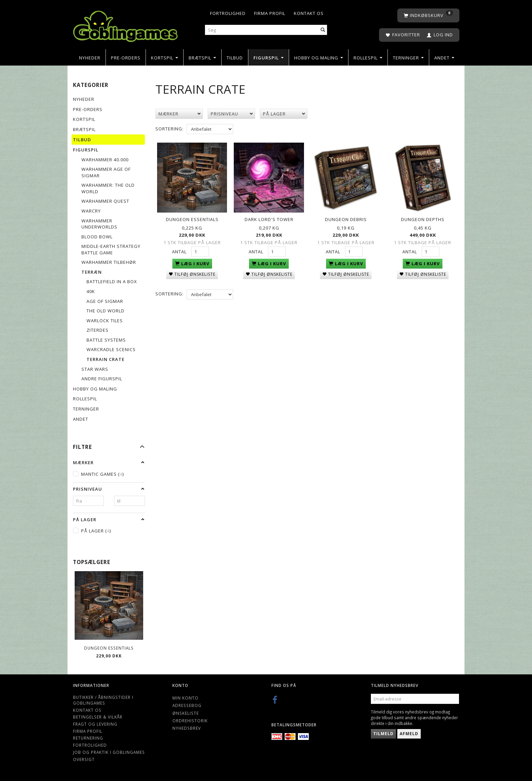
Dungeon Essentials (109, 648)
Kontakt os (309, 13)
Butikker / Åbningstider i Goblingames (103, 700)
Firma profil (270, 13)
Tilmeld (383, 734)
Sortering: (169, 129)
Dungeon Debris (346, 218)
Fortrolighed (228, 13)
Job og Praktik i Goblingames (109, 752)
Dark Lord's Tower (269, 218)
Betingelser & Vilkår (98, 717)
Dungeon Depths (423, 218)
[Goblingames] (125, 25)
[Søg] (323, 30)
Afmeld (409, 734)
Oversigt (84, 759)
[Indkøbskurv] (428, 15)
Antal (180, 250)
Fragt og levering (95, 724)
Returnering (88, 738)
